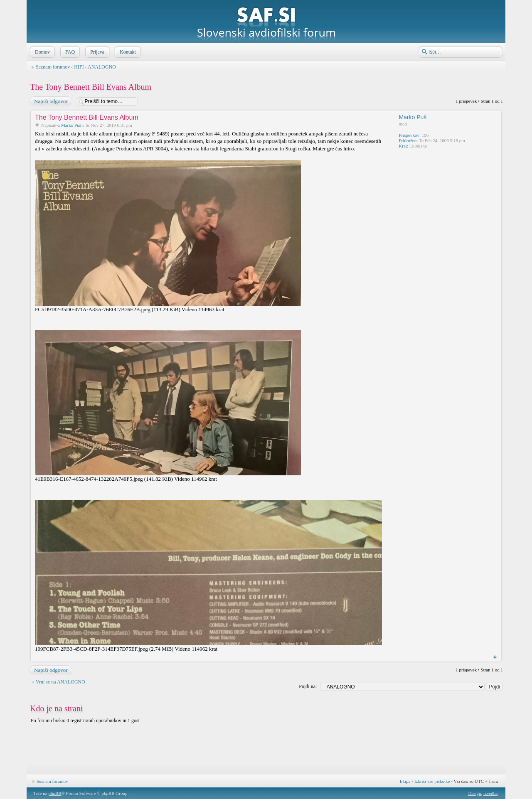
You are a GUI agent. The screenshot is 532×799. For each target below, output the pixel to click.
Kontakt (127, 52)
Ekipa (405, 781)
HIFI (79, 67)
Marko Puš (71, 125)
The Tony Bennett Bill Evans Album (91, 87)
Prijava (96, 52)
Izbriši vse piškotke (433, 781)
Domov (42, 52)
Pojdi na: (308, 686)
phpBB (55, 793)
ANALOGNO (102, 67)
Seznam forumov (53, 67)
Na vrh (495, 657)
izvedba (490, 793)
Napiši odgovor (50, 101)
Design (474, 793)
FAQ (69, 52)
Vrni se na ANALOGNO (60, 682)
